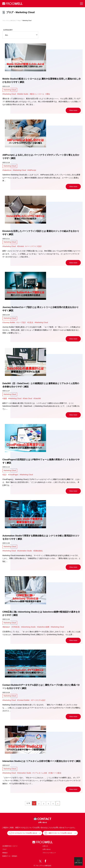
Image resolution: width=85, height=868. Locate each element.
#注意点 (30, 322)
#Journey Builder (9, 322)
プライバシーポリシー (49, 853)
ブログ (4, 849)
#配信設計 (6, 627)
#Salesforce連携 (43, 627)
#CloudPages (13, 475)
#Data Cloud (27, 398)
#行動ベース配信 (55, 773)
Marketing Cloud (10, 90)
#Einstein (21, 246)
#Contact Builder (23, 700)
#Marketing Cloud (9, 94)
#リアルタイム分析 (40, 773)
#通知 (48, 94)
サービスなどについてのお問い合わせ (25, 833)
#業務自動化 (38, 551)
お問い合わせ (47, 849)
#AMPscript (32, 170)
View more (73, 110)
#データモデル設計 (38, 700)
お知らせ (45, 846)
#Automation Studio (24, 551)
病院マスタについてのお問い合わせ (60, 833)
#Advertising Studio (28, 627)
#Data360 (37, 398)
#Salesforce (7, 170)
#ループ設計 (21, 322)
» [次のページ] (58, 804)
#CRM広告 (16, 627)
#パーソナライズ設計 (33, 246)
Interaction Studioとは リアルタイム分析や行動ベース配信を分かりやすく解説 (41, 761)
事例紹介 (5, 853)
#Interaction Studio (24, 773)
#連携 (5, 398)
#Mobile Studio (23, 94)
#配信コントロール (37, 94)
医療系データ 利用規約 (10, 856)
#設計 (5, 475)
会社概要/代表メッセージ (10, 846)
